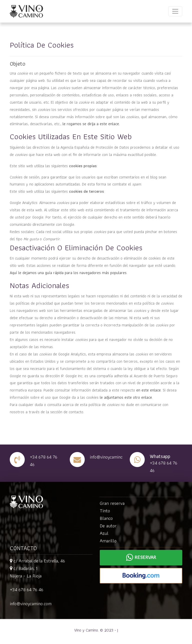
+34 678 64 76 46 (26, 590)
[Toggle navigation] (175, 11)
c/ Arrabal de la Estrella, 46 (37, 561)
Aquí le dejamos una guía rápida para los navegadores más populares (68, 273)
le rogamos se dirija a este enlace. (91, 124)
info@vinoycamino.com (31, 604)
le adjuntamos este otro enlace (126, 397)
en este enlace (148, 390)
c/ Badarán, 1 (24, 568)
